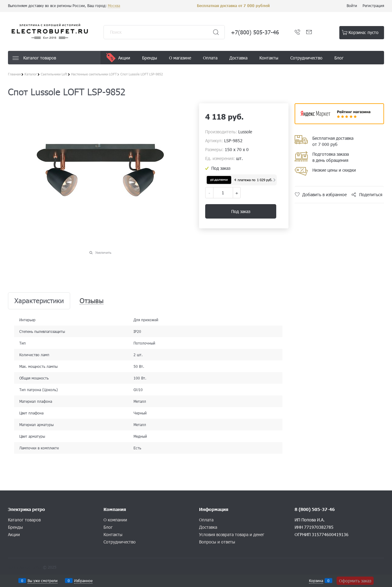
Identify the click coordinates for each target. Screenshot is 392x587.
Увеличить (103, 252)
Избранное (83, 581)
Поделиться (371, 194)
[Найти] (216, 32)
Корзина (316, 581)
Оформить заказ (355, 581)
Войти (352, 6)
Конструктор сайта (25, 567)
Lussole (245, 132)
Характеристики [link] (39, 301)
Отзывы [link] (92, 301)
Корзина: (364, 32)
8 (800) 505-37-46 (315, 509)
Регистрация (373, 6)
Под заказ (241, 211)
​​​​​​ (339, 122)
